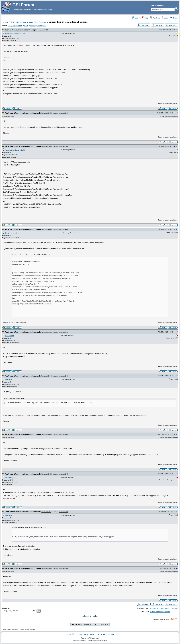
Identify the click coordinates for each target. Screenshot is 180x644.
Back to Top (90, 616)
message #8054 (46, 376)
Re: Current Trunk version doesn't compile (23, 113)
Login (165, 18)
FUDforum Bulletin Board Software (97, 640)
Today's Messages (15, 26)
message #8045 (46, 230)
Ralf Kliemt (9, 336)
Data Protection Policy (105, 634)
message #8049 (46, 332)
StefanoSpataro (11, 477)
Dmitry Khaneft (11, 233)
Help (145, 18)
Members (155, 18)
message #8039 (46, 147)
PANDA (12, 22)
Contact (69, 634)
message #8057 (46, 512)
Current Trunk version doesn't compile (21, 30)
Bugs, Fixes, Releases (37, 22)
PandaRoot (22, 22)
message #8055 (46, 434)
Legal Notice (89, 634)
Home (174, 18)
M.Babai (8, 380)
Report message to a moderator (168, 104)
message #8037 (46, 113)
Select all (12, 399)
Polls (26, 26)
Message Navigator (38, 26)
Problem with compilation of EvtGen (164, 608)
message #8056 (46, 474)
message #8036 (43, 30)
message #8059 (46, 568)
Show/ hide (20, 399)
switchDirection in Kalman (160, 612)
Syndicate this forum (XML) (161, 619)
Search (136, 18)
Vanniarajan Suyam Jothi (15, 33)
